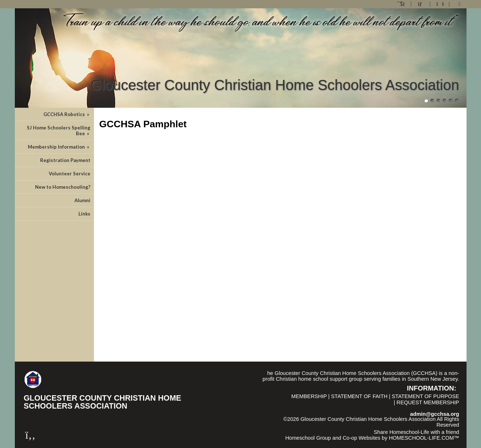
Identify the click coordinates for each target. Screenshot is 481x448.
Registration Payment (65, 160)
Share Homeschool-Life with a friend (416, 432)
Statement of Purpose (425, 396)
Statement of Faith (359, 396)
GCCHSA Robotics (67, 114)
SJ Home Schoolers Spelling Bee (59, 131)
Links (84, 214)
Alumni (82, 200)
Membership (309, 396)
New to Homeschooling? (63, 187)
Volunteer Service (70, 174)
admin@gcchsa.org (435, 414)
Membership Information (59, 147)
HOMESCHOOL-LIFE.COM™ (424, 438)
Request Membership (428, 402)
